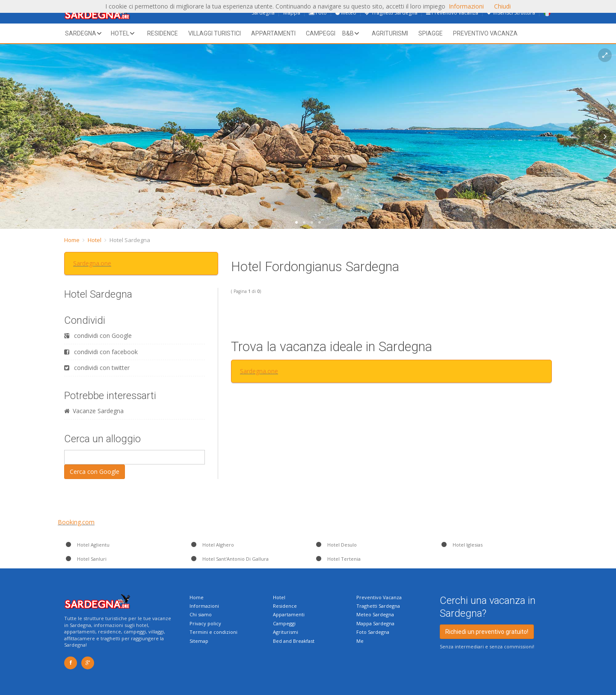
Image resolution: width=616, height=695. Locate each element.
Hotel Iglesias (461, 545)
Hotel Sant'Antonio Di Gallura (229, 559)
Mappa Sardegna (375, 623)
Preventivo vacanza (485, 33)
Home (72, 240)
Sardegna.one (92, 263)
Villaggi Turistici (215, 33)
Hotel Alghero (212, 545)
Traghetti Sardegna (378, 606)
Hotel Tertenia (338, 559)
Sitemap (199, 641)
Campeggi (321, 33)
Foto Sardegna (373, 632)
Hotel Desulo (336, 545)
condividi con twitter (97, 368)
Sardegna (81, 33)
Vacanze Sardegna (94, 411)
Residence (163, 33)
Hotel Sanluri (85, 559)
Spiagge (431, 33)
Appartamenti (273, 33)
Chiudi (502, 6)
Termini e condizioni (213, 632)
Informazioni (204, 606)
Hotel (120, 33)
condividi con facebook (101, 352)
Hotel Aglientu (87, 545)
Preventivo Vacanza (379, 597)
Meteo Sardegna (375, 614)
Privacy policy (205, 623)
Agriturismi (390, 33)
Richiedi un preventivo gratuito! (487, 632)
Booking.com (76, 522)
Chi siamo (201, 614)
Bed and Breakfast (294, 641)
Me (360, 641)
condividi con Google (98, 336)
